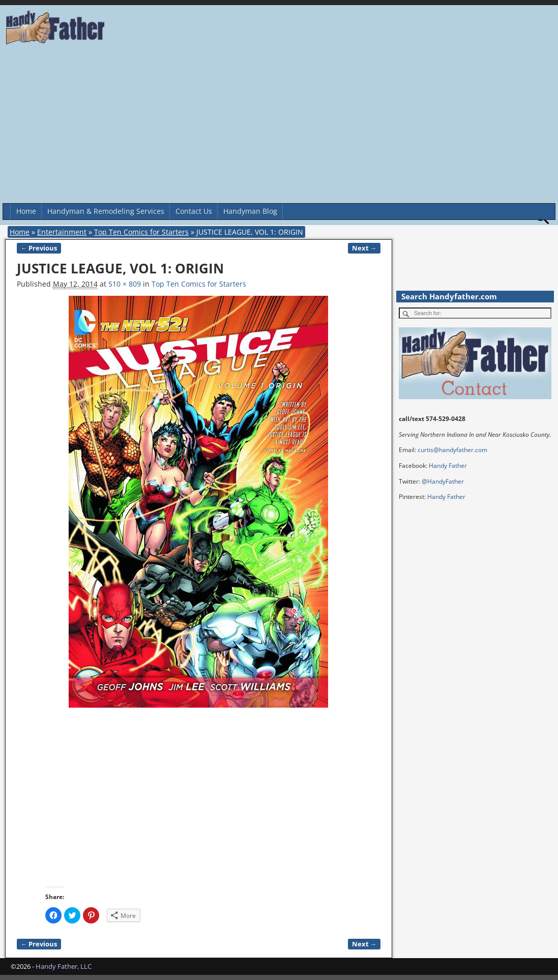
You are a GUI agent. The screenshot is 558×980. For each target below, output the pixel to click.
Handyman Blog (250, 211)
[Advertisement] (279, 127)
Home (26, 211)
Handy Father (448, 466)
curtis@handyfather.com (452, 450)
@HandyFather (443, 481)
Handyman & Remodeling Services (106, 211)
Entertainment (62, 232)
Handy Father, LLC (64, 966)
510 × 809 (125, 284)
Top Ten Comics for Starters (141, 232)
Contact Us (194, 211)
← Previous (39, 248)
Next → (364, 248)
